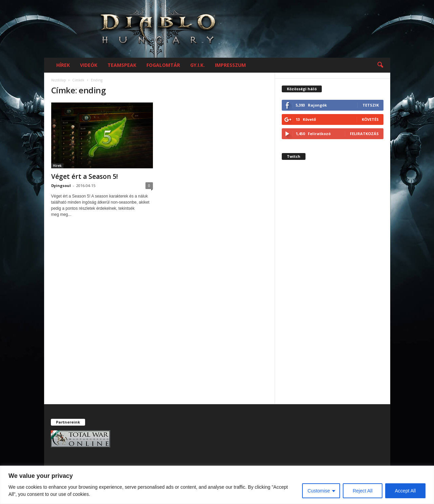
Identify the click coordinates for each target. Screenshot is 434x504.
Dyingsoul (61, 185)
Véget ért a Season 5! (85, 176)
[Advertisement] (333, 288)
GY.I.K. (198, 65)
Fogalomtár (163, 65)
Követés (370, 119)
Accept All (405, 491)
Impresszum (230, 65)
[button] (380, 65)
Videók (89, 65)
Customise (319, 491)
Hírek (63, 65)
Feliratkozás (364, 134)
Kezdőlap (58, 80)
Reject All (362, 491)
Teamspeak (122, 65)
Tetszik (371, 105)
